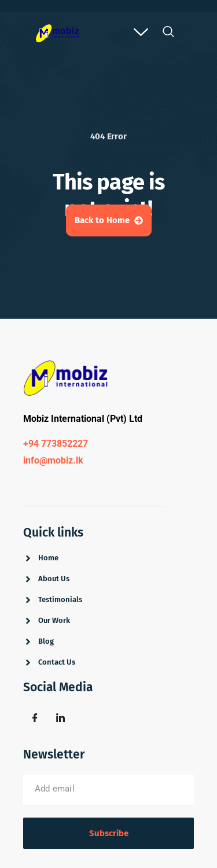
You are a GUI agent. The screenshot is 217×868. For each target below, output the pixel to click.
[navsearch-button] (168, 35)
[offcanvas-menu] (141, 33)
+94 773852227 (56, 444)
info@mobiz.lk (53, 460)
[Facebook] (35, 719)
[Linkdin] (60, 719)
